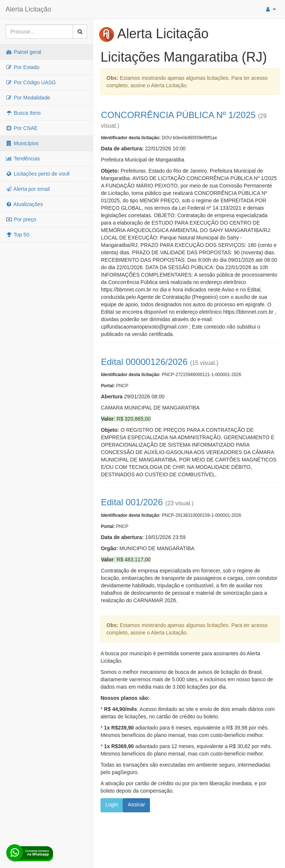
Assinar (136, 805)
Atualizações (24, 204)
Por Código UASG (31, 82)
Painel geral (23, 52)
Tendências (23, 159)
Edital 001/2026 (132, 502)
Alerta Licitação (28, 9)
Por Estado (22, 67)
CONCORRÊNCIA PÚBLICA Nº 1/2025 (178, 115)
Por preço (21, 219)
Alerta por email (28, 189)
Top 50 (17, 235)
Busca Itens (23, 113)
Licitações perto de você (38, 174)
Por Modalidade (28, 98)
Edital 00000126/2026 (144, 362)
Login (112, 805)
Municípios (22, 143)
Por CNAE (22, 128)
